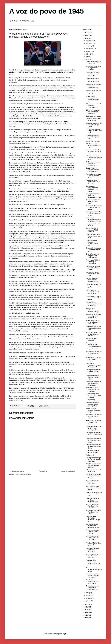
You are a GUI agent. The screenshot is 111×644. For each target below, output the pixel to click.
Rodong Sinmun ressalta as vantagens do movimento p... (93, 316)
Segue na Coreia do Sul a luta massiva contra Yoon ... (93, 328)
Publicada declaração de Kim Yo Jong (93, 63)
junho (88, 57)
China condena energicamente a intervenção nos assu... (92, 189)
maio (88, 60)
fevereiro (89, 598)
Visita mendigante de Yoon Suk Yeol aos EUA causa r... (93, 482)
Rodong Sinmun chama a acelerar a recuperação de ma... (94, 196)
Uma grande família (92, 349)
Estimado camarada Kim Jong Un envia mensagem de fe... (93, 428)
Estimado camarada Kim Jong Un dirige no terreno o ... (93, 334)
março (88, 595)
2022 (86, 604)
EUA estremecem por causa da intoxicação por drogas (93, 395)
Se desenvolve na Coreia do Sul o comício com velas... (94, 440)
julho (88, 54)
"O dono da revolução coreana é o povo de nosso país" (93, 322)
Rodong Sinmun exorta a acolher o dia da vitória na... (94, 434)
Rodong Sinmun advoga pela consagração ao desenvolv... (93, 459)
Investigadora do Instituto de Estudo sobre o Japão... (94, 353)
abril (88, 593)
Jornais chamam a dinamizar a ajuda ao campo (93, 410)
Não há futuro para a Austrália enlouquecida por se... (94, 158)
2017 (86, 618)
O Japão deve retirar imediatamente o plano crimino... (94, 570)
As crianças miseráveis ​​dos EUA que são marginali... (93, 532)
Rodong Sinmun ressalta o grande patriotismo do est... (93, 176)
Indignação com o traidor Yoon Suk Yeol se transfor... (94, 512)
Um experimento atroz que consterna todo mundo (93, 274)
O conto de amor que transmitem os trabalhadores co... (92, 588)
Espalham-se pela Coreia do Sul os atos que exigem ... (94, 125)
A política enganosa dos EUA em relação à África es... (93, 466)
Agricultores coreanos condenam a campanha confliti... (93, 500)
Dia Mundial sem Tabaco (93, 116)
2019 (86, 612)
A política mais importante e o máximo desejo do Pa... (92, 99)
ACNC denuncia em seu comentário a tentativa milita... (94, 146)
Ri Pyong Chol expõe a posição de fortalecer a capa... (94, 131)
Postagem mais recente (17, 471)
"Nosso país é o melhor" (93, 141)
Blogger (65, 634)
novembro (90, 43)
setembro (89, 49)
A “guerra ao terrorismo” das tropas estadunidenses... (93, 106)
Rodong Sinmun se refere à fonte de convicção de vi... (94, 214)
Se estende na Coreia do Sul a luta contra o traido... (94, 377)
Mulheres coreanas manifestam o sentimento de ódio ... (93, 526)
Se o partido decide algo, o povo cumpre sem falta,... (94, 250)
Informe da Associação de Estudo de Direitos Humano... (93, 488)
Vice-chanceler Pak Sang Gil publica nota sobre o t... (94, 152)
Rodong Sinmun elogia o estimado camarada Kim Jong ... (93, 92)
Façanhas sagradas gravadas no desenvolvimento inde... (92, 243)
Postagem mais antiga (68, 471)
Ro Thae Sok (90, 455)
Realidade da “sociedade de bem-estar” (94, 120)
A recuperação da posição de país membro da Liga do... (93, 345)
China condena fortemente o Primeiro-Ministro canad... (94, 365)
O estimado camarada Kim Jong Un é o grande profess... (93, 404)
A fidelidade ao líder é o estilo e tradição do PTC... (93, 137)
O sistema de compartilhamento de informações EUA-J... (93, 220)
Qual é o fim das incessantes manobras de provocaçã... (94, 304)
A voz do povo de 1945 (47, 11)
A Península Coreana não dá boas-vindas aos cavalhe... (94, 208)
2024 (86, 35)
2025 (86, 33)
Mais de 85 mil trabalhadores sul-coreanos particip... (93, 310)
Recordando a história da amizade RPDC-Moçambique (94, 383)
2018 (86, 615)
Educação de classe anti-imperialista (94, 471)
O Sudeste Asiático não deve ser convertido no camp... (94, 236)
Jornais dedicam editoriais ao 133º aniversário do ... (92, 582)
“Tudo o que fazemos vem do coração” (92, 452)
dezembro (90, 41)
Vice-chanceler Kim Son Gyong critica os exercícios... (93, 68)
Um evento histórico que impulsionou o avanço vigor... (93, 446)
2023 (86, 38)
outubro (89, 46)
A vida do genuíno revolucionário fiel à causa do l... (93, 182)
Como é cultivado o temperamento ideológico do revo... (93, 280)
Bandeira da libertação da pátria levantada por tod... (94, 494)
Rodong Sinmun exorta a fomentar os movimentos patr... (94, 86)
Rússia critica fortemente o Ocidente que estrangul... (94, 422)
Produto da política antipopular (92, 339)
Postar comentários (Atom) (23, 474)
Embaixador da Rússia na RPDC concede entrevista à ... (93, 74)
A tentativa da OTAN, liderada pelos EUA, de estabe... (93, 389)
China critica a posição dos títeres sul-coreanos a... (93, 550)
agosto (89, 51)
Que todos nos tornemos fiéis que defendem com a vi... (93, 476)
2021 (86, 607)
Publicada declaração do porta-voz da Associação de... (93, 164)
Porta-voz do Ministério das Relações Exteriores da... (93, 262)
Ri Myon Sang (90, 400)
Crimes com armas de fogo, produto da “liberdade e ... (93, 112)
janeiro (89, 601)
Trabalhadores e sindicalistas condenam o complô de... (93, 519)
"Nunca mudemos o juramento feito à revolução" (92, 230)
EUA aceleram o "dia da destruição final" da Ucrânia (93, 298)
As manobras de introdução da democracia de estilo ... (93, 563)
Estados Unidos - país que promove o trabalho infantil (93, 256)
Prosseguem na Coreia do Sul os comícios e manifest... (93, 268)
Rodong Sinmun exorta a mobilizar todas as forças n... (94, 371)
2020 (86, 610)
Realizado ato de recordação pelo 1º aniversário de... (93, 292)
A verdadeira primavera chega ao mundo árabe (93, 202)
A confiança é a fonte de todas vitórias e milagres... (93, 359)
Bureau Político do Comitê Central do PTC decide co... (92, 170)
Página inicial (43, 471)
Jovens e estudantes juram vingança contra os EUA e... (94, 544)
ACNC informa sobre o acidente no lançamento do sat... (93, 80)
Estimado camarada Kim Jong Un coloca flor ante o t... (93, 286)
